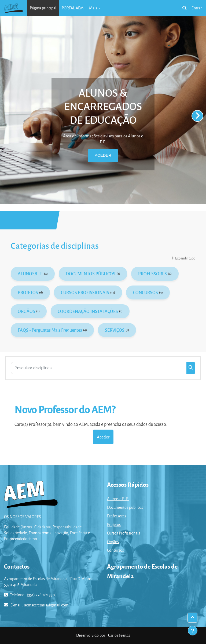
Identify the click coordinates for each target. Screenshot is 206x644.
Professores (117, 516)
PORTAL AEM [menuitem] (73, 8)
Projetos (114, 524)
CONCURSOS (146, 292)
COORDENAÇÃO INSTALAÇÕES (88, 311)
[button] (185, 8)
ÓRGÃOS (26, 311)
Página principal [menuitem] (43, 8)
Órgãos (113, 542)
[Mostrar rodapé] (193, 631)
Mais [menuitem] (93, 8)
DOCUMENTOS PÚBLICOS (91, 274)
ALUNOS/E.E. (30, 274)
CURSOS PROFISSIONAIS (85, 292)
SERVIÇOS (115, 330)
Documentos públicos (125, 507)
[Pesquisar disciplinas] (99, 368)
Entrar (197, 8)
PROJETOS (28, 292)
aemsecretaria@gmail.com (46, 605)
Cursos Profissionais (124, 533)
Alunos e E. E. (118, 499)
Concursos (115, 550)
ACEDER (103, 155)
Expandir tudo (185, 258)
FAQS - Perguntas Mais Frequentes (50, 330)
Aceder (103, 437)
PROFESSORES (152, 274)
